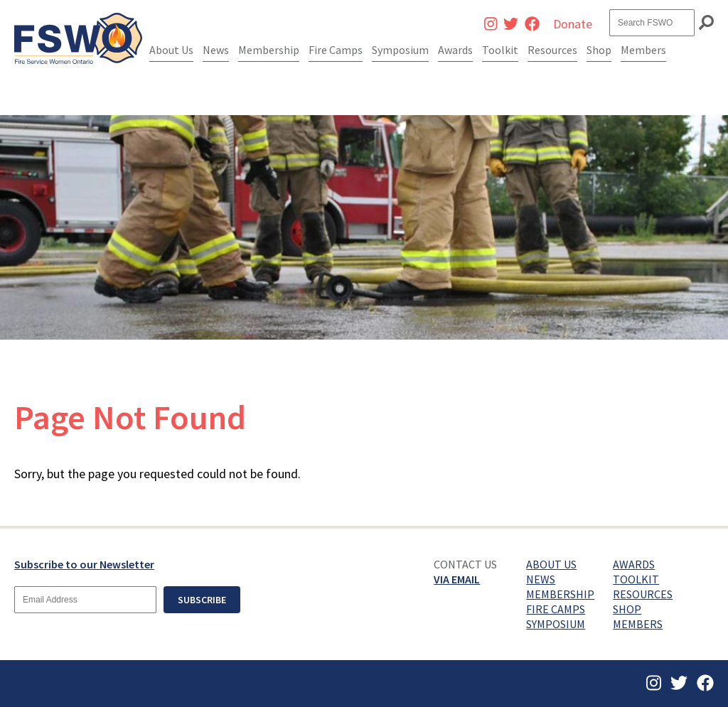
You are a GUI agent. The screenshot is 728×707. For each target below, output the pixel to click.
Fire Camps (336, 50)
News (216, 50)
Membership (269, 50)
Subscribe (202, 600)
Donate (573, 24)
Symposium (400, 50)
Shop (599, 50)
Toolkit (500, 50)
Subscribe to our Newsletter (84, 564)
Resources (552, 50)
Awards (455, 50)
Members (643, 50)
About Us (171, 50)
